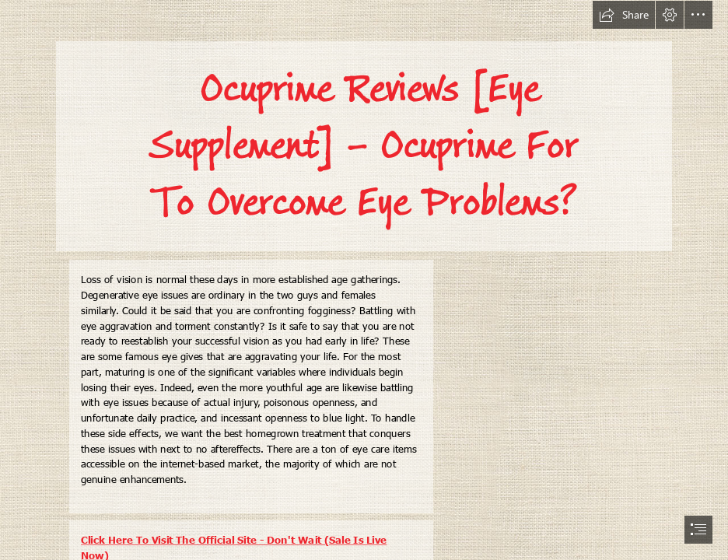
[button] (624, 15)
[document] (364, 280)
